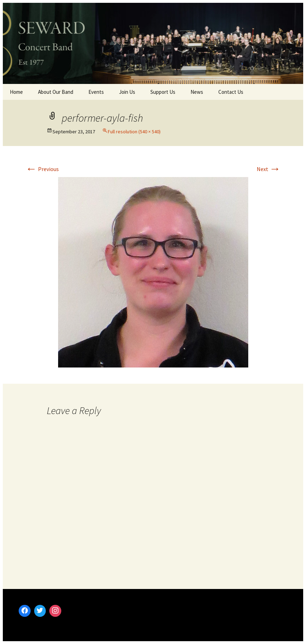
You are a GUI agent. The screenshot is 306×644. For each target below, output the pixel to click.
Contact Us (231, 92)
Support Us (163, 92)
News (197, 92)
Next (269, 169)
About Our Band (56, 92)
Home (16, 92)
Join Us (127, 92)
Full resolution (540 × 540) (134, 132)
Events (96, 92)
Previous (42, 169)
